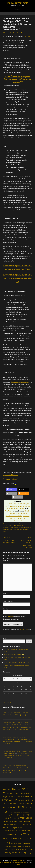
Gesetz (23, 526)
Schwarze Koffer (27, 528)
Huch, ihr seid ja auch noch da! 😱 (14, 655)
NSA (8, 528)
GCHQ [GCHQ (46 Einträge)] (9, 804)
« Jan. (4, 702)
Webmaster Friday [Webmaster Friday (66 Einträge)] (10, 850)
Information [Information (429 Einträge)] (13, 807)
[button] (12, 489)
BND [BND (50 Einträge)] (10, 793)
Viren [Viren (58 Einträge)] (27, 846)
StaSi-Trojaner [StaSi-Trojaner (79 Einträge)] (24, 831)
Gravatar (10, 617)
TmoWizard (17, 33)
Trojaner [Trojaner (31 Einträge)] (14, 843)
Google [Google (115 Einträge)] (27, 803)
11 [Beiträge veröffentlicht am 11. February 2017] (26, 686)
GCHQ (20, 526)
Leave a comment (27, 33)
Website (5, 609)
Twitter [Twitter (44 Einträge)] (27, 843)
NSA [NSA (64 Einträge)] (17, 818)
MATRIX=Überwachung (20, 524)
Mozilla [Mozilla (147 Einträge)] (8, 818)
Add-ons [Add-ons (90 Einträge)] (7, 789)
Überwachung (26, 529)
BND (17, 526)
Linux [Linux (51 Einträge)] (23, 815)
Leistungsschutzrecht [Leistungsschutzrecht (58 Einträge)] (12, 815)
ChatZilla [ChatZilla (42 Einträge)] (9, 797)
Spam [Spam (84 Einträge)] (17, 828)
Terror (4, 529)
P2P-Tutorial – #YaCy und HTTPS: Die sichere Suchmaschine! (16, 770)
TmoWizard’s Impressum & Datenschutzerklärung (13, 862)
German (5, 713)
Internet (5, 528)
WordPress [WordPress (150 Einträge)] (25, 849)
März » (9, 702)
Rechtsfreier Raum (18, 528)
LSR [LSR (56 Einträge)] (28, 815)
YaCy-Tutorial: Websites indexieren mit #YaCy (17, 662)
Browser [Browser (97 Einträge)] (18, 793)
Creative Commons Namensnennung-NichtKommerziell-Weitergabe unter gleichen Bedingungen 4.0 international (18, 516)
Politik (11, 528)
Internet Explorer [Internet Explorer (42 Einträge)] (17, 812)
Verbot (4, 531)
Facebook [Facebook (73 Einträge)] (22, 800)
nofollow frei (24, 629)
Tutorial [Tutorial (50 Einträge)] (20, 843)
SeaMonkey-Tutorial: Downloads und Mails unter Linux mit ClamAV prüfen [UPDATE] (16, 756)
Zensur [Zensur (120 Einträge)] (9, 853)
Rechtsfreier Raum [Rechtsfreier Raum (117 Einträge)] (13, 825)
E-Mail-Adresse (8, 601)
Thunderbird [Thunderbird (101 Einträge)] (11, 834)
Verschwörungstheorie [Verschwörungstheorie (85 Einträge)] (14, 846)
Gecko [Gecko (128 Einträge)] (17, 803)
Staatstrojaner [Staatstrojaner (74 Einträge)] (11, 831)
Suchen (5, 638)
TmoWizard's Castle (17, 3)
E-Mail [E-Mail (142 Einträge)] (12, 800)
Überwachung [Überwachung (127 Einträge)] (23, 853)
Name (5, 594)
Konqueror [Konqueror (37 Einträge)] (26, 812)
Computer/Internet (9, 524)
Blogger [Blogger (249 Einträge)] (19, 789)
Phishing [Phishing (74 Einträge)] (11, 821)
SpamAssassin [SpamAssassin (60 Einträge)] (26, 828)
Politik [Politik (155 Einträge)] (28, 821)
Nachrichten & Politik (8, 526)
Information (29, 526)
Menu (18, 10)
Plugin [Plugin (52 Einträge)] (19, 822)
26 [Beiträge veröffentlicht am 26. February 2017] (30, 693)
